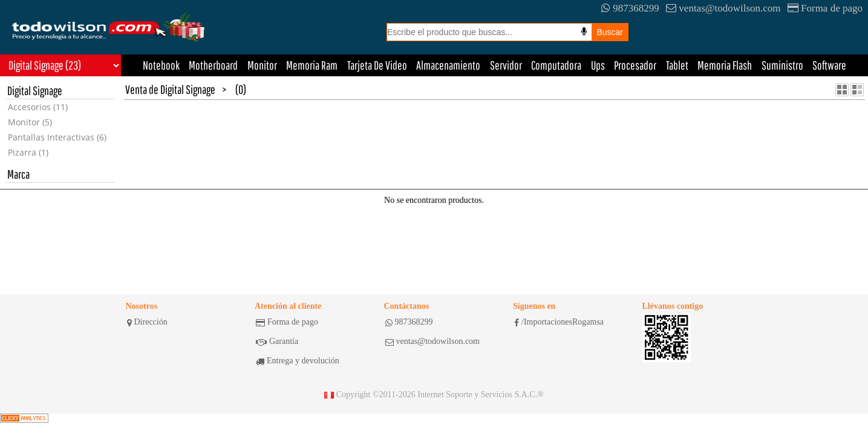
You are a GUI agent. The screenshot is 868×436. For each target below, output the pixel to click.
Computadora (556, 65)
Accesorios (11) (38, 107)
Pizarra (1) (28, 152)
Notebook (161, 65)
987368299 (630, 8)
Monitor (262, 65)
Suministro (782, 65)
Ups (598, 65)
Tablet (677, 65)
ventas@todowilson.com (723, 8)
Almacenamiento (448, 65)
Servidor (506, 65)
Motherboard (213, 65)
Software (829, 65)
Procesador (635, 65)
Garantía (277, 342)
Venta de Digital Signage (170, 89)
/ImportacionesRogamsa (559, 322)
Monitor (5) (30, 122)
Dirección (147, 322)
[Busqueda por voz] (584, 31)
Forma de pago (825, 8)
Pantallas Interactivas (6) (57, 137)
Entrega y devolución (298, 361)
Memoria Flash (725, 65)
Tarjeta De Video (377, 65)
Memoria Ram (312, 65)
